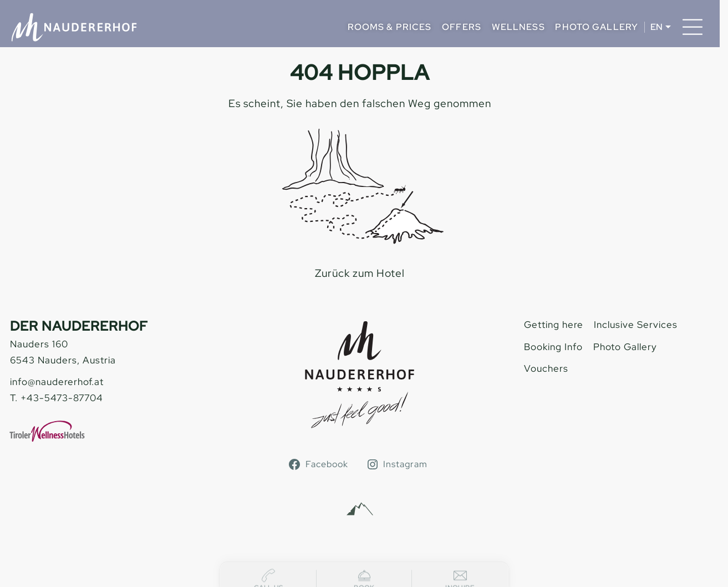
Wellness (518, 27)
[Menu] (693, 27)
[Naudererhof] (74, 27)
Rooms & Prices (390, 27)
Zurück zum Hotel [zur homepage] (360, 273)
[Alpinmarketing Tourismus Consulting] (360, 509)
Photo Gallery (597, 27)
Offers (462, 27)
